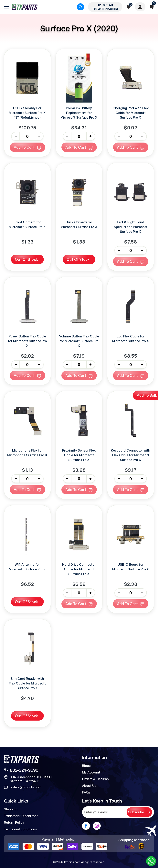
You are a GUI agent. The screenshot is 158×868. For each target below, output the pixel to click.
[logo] (25, 7)
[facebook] (86, 826)
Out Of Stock (26, 259)
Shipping (11, 809)
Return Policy (14, 823)
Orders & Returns (95, 779)
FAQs (86, 792)
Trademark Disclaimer (21, 816)
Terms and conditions (20, 829)
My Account (91, 772)
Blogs (86, 766)
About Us (89, 786)
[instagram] (97, 826)
